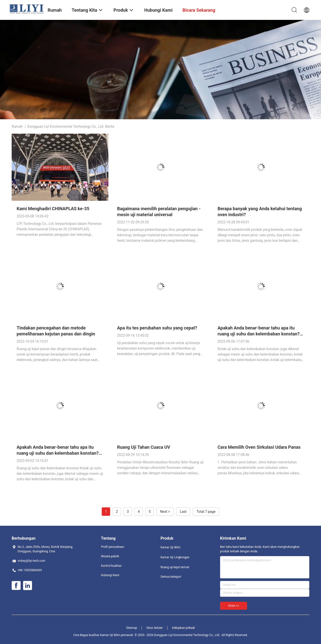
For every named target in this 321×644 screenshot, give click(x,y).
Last (183, 512)
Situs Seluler (155, 628)
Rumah (17, 126)
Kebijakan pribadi (184, 628)
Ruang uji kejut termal (175, 567)
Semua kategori (171, 577)
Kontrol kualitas (111, 566)
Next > (165, 512)
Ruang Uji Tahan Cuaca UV (144, 447)
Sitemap (132, 628)
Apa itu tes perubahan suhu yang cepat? (157, 328)
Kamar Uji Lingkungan (175, 557)
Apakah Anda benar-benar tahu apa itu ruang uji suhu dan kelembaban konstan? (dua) (259, 334)
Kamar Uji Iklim (170, 547)
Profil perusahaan (113, 547)
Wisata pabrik (110, 556)
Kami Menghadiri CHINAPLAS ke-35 (53, 209)
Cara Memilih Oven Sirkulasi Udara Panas (259, 447)
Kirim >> (234, 606)
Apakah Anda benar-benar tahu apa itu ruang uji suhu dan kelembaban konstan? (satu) (58, 453)
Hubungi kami (110, 575)
